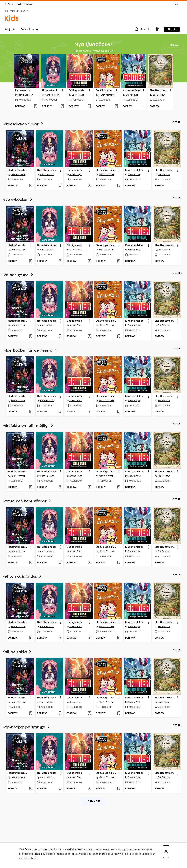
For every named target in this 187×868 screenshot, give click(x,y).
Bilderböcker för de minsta (30, 350)
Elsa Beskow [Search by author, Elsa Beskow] (159, 95)
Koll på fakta (17, 652)
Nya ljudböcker (93, 44)
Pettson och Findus (22, 576)
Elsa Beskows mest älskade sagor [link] (159, 91)
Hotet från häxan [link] (51, 91)
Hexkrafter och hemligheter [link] (25, 91)
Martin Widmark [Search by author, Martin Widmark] (106, 95)
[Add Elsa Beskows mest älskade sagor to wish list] (170, 106)
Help (177, 5)
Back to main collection (19, 5)
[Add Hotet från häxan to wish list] (62, 106)
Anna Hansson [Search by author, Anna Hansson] (52, 95)
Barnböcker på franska (27, 727)
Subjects (10, 30)
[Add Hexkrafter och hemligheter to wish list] (36, 106)
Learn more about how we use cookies (115, 854)
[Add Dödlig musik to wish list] (89, 106)
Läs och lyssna (18, 275)
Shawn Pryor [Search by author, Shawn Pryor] (78, 95)
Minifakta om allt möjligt (28, 426)
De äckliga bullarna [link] (105, 91)
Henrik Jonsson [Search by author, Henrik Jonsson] (25, 95)
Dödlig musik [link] (77, 91)
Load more (93, 801)
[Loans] (157, 30)
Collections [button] (29, 30)
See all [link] (175, 45)
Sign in (172, 30)
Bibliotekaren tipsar (23, 124)
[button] (142, 30)
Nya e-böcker (18, 200)
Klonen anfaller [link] (132, 91)
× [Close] (166, 852)
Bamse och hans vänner (27, 501)
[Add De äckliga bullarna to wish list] (116, 106)
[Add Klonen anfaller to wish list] (143, 106)
